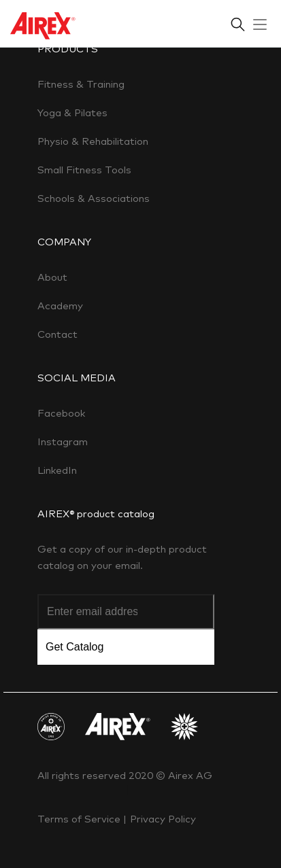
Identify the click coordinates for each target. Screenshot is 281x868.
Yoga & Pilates (72, 112)
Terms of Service (80, 819)
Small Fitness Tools (84, 170)
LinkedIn (57, 470)
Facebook (61, 413)
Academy (60, 306)
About (52, 277)
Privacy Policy (163, 819)
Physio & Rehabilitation (93, 141)
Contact (57, 334)
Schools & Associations (94, 198)
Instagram (63, 441)
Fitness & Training (81, 84)
